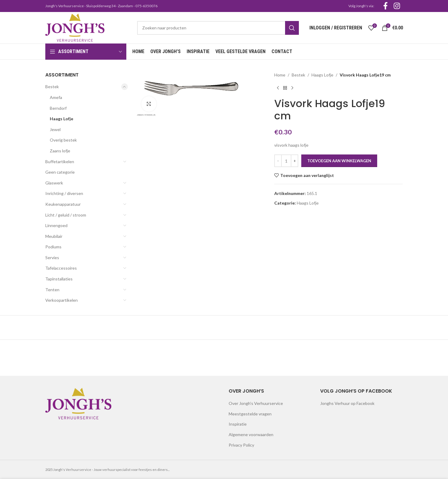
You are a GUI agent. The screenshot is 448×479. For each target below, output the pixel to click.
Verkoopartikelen (62, 300)
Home (280, 75)
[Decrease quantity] (278, 161)
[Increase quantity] (295, 161)
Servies (52, 257)
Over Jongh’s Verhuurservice (256, 403)
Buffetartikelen (60, 162)
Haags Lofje (62, 119)
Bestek (52, 87)
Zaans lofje (60, 151)
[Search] (218, 28)
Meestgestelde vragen (250, 414)
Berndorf (58, 108)
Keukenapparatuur (63, 204)
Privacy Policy (241, 445)
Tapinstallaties (59, 279)
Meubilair (54, 236)
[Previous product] (278, 88)
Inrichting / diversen (64, 193)
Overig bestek (63, 140)
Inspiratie (238, 424)
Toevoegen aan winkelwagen (339, 161)
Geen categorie (60, 172)
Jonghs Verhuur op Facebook (347, 403)
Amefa (56, 97)
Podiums (53, 247)
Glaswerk (54, 183)
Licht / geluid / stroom (66, 215)
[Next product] (292, 88)
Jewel (55, 129)
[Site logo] (75, 27)
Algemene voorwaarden (251, 434)
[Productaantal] (286, 161)
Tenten (52, 290)
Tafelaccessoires (61, 268)
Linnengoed (56, 225)
